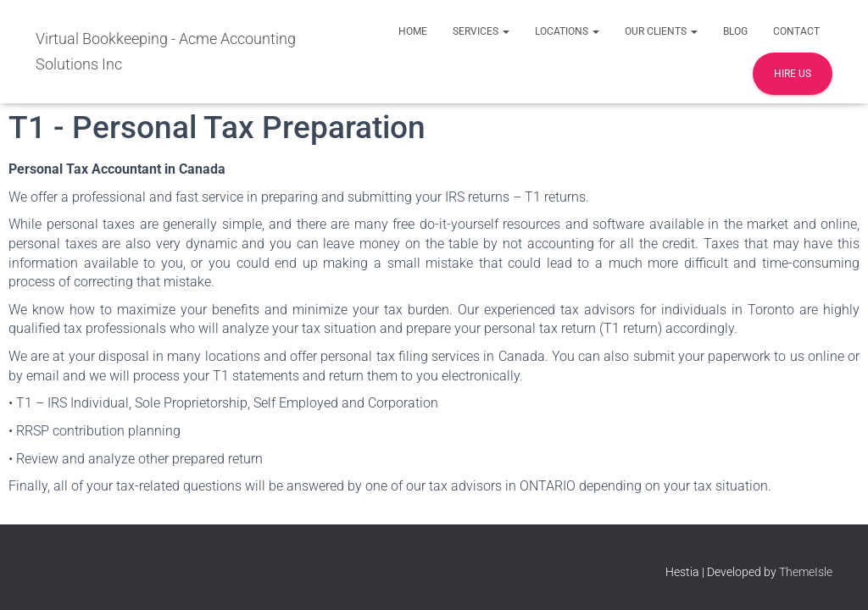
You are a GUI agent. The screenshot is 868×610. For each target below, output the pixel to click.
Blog (735, 31)
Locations (567, 31)
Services (481, 31)
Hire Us (793, 74)
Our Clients (661, 31)
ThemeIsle (806, 572)
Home (413, 31)
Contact (796, 31)
